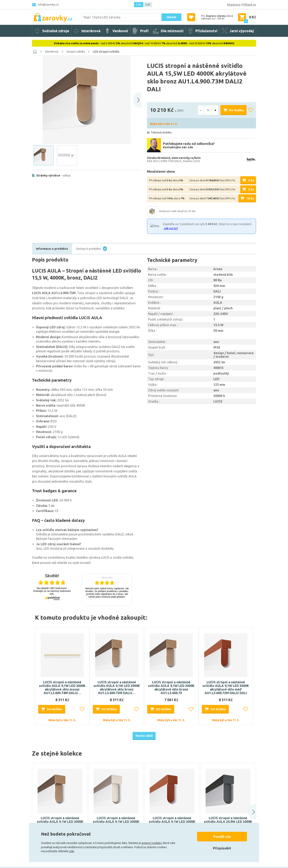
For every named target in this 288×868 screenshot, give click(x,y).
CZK (139, 5)
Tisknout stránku (161, 132)
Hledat (171, 17)
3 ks (251, 180)
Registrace (234, 5)
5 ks (251, 189)
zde (72, 851)
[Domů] (35, 52)
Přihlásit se (249, 5)
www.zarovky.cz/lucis (186, 158)
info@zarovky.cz (48, 5)
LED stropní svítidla (106, 52)
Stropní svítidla (76, 52)
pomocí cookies (152, 843)
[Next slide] (137, 100)
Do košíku (236, 110)
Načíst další (144, 736)
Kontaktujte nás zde (178, 147)
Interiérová (52, 52)
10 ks (250, 198)
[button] (248, 812)
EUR (148, 5)
